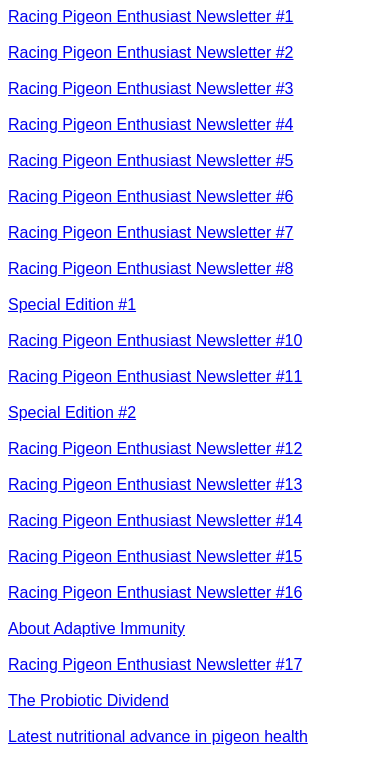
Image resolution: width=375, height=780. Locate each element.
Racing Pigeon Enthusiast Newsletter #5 (151, 160)
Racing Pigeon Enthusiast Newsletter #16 (155, 592)
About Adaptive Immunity (96, 628)
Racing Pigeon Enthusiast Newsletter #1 (151, 16)
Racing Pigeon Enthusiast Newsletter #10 (155, 340)
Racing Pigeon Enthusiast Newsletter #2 (151, 52)
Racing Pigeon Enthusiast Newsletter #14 (155, 520)
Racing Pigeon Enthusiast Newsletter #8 (151, 268)
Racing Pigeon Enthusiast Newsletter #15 (155, 556)
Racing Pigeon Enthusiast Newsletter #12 (155, 448)
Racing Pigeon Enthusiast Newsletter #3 (151, 88)
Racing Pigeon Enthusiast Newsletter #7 (151, 232)
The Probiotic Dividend (88, 700)
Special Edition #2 (72, 412)
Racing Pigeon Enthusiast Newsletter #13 (155, 484)
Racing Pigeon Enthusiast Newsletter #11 (155, 376)
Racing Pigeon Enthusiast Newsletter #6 (151, 196)
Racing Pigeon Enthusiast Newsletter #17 (155, 664)
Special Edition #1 (72, 304)
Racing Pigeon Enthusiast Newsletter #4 (151, 124)
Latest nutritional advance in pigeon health (158, 736)
